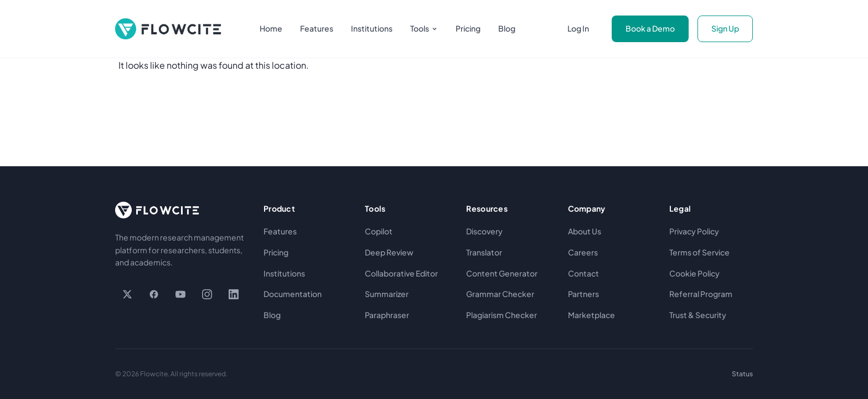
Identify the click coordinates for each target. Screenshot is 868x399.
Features (317, 28)
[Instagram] (207, 294)
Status (742, 374)
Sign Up (725, 28)
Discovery (484, 231)
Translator (484, 252)
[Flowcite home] (168, 29)
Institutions (372, 28)
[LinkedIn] (234, 294)
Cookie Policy (694, 273)
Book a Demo (650, 28)
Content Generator (502, 273)
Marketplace (591, 315)
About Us (585, 231)
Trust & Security (698, 315)
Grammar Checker (500, 294)
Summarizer (387, 294)
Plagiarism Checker (502, 315)
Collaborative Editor (401, 273)
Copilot (379, 231)
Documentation (293, 294)
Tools (424, 28)
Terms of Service (699, 252)
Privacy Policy (694, 231)
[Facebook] (154, 294)
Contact (583, 273)
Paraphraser (387, 315)
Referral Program (701, 294)
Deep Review (389, 252)
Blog (507, 28)
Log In (578, 28)
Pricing (468, 28)
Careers (583, 252)
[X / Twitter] (127, 294)
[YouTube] (180, 294)
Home (271, 28)
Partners (583, 294)
